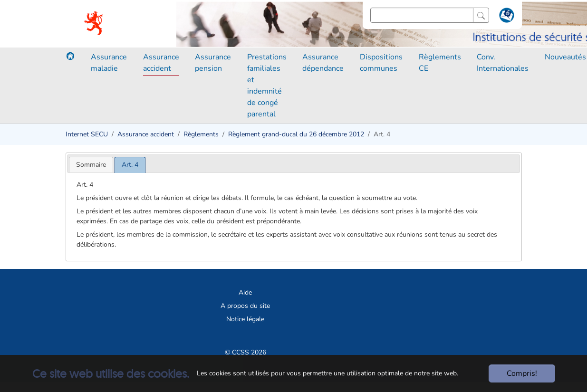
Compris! (522, 373)
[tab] (91, 165)
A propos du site (245, 306)
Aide (245, 292)
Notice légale (245, 319)
